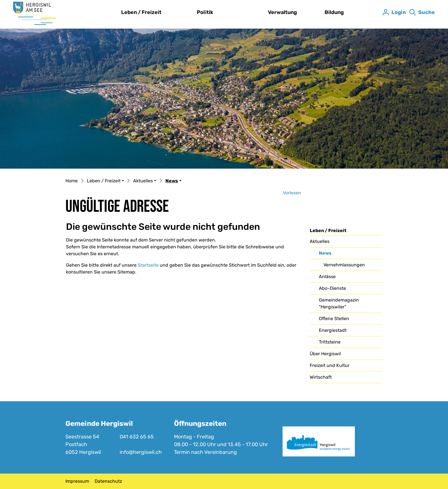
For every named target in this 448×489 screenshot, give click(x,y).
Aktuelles (320, 241)
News (333, 255)
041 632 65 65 (137, 437)
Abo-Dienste (332, 288)
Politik (205, 12)
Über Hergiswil (325, 354)
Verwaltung (282, 12)
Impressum (77, 481)
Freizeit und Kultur (330, 365)
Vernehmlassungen (344, 265)
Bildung (334, 12)
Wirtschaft (321, 377)
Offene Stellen (334, 319)
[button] (105, 181)
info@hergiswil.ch (141, 452)
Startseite (148, 265)
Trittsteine (330, 342)
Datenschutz (108, 481)
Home (72, 181)
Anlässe (327, 277)
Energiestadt (333, 330)
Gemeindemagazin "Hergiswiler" (339, 303)
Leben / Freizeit (141, 12)
